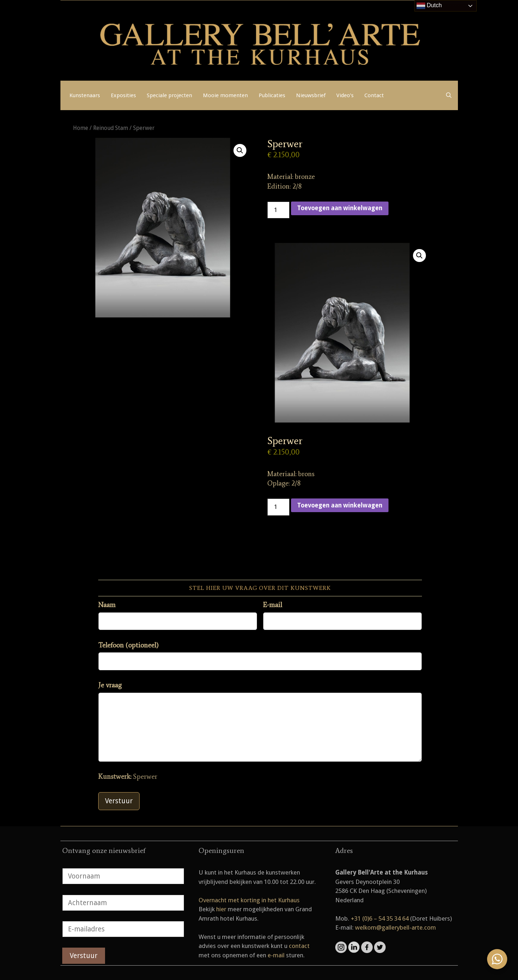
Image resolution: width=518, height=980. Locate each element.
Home (81, 128)
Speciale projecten (169, 95)
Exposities (123, 95)
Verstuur (119, 801)
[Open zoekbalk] (449, 95)
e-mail (276, 955)
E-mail (272, 605)
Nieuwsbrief (311, 95)
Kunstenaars (85, 95)
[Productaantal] (278, 210)
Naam (107, 605)
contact (299, 946)
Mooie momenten (225, 95)
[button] (240, 150)
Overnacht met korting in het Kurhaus (249, 900)
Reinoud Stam (111, 128)
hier (221, 909)
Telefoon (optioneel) (128, 645)
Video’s (345, 95)
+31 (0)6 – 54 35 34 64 (380, 918)
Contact (374, 95)
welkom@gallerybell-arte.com (396, 927)
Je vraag (110, 685)
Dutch (429, 6)
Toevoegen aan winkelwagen (340, 208)
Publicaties (272, 95)
